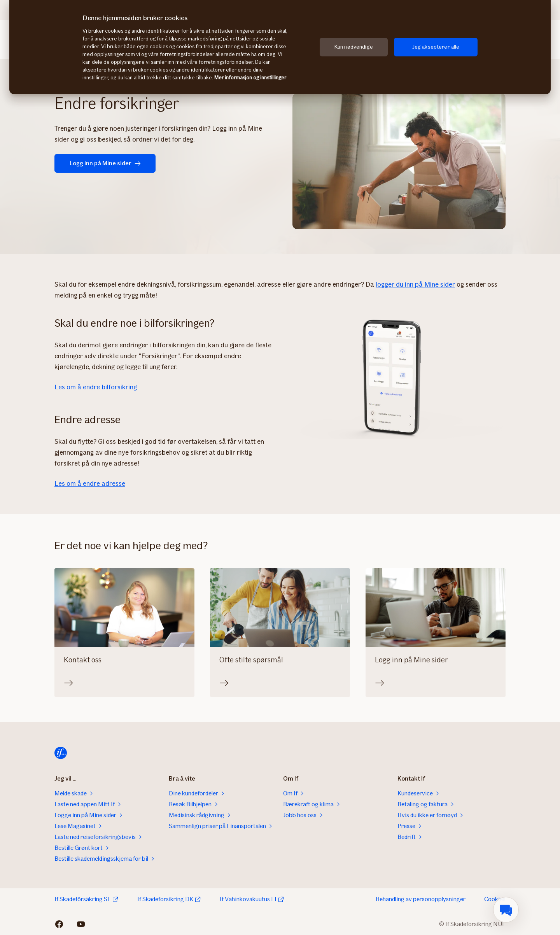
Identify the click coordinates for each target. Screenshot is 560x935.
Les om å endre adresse (90, 483)
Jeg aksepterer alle (436, 47)
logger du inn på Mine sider (415, 284)
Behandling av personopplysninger (421, 899)
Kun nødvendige (354, 47)
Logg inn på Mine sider (105, 163)
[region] (280, 47)
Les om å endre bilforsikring (96, 387)
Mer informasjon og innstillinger (250, 78)
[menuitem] (506, 910)
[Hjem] (61, 753)
